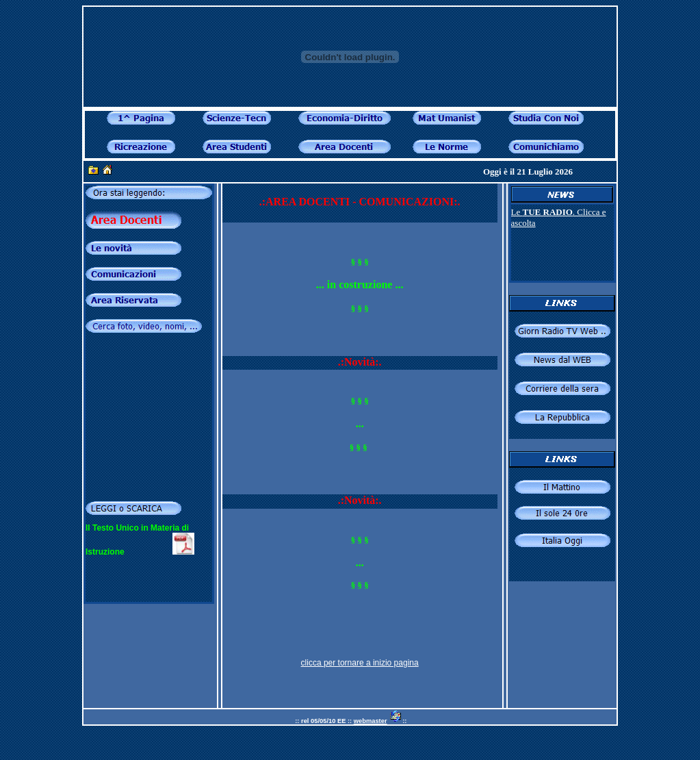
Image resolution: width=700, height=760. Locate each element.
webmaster (371, 721)
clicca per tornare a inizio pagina (360, 663)
